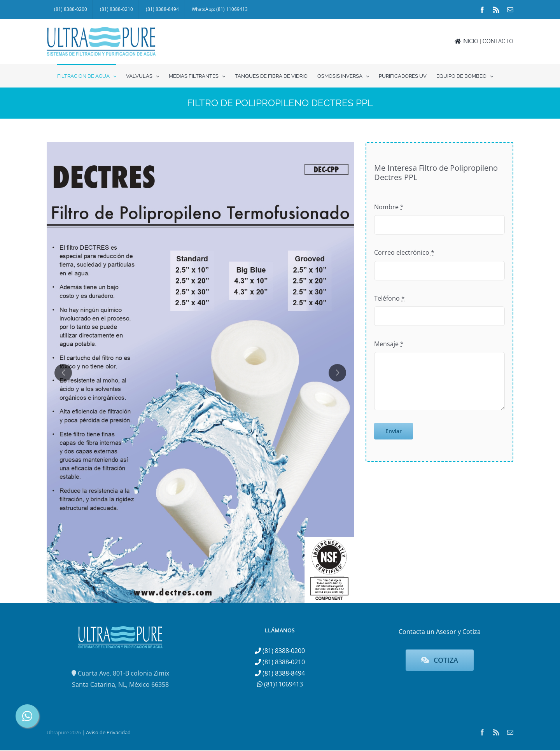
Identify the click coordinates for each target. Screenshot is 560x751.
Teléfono (389, 298)
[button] (63, 373)
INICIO (466, 41)
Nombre (389, 207)
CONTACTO (498, 41)
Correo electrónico (404, 252)
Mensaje (389, 344)
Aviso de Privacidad (108, 732)
